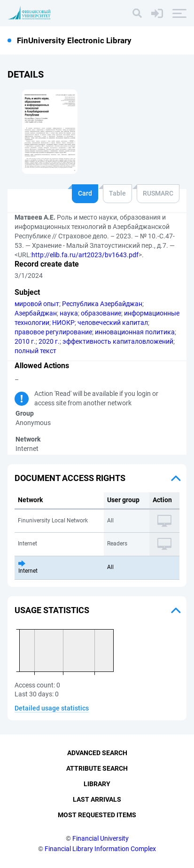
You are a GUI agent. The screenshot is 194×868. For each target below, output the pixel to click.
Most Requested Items (97, 815)
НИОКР (63, 323)
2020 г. (49, 341)
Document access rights (70, 478)
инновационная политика (135, 332)
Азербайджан (36, 313)
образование (101, 313)
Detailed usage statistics (52, 708)
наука (69, 313)
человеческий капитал (113, 323)
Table (117, 193)
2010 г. (25, 341)
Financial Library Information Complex (100, 849)
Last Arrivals (97, 799)
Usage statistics (52, 610)
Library (97, 784)
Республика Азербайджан (102, 304)
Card (85, 193)
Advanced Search (97, 753)
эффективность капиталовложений (118, 341)
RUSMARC (158, 193)
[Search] (137, 13)
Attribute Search (97, 768)
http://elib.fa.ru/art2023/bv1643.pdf (85, 255)
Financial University (101, 838)
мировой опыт (37, 304)
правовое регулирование (53, 332)
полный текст (35, 351)
